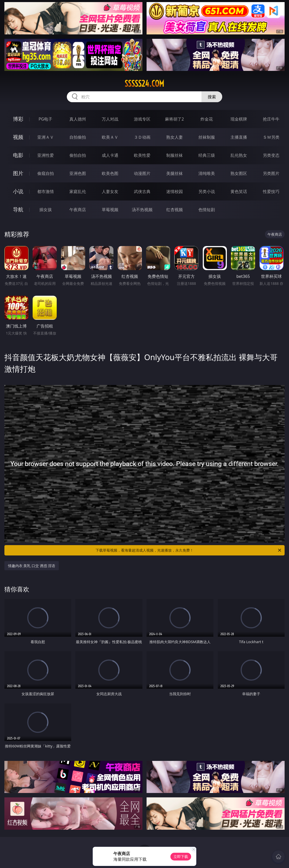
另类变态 (271, 155)
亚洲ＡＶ (46, 137)
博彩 (18, 119)
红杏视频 (175, 210)
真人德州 (78, 119)
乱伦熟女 (239, 155)
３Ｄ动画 (142, 137)
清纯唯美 (207, 173)
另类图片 (271, 173)
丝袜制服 (207, 137)
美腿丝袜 (175, 173)
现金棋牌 (239, 119)
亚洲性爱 (46, 155)
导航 (18, 209)
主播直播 (239, 137)
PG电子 (45, 119)
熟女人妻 (175, 137)
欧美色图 (110, 173)
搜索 (212, 97)
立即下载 (181, 856)
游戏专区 (142, 119)
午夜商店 (78, 210)
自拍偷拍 (78, 137)
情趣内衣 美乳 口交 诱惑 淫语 (32, 566)
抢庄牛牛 (271, 119)
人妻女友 (110, 191)
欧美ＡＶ (110, 137)
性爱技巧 (271, 191)
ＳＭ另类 (271, 137)
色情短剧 (207, 210)
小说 (18, 191)
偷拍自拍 (78, 155)
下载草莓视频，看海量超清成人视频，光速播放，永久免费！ (189, 550)
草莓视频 (110, 210)
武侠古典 (142, 191)
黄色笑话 (239, 191)
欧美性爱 (142, 155)
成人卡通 (110, 155)
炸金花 (207, 119)
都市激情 (46, 191)
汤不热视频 (142, 210)
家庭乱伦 (78, 191)
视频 (18, 137)
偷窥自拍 (46, 173)
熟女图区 (239, 173)
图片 (18, 173)
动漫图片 (142, 173)
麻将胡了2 (174, 119)
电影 (18, 155)
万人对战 (110, 119)
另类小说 (207, 191)
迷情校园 (175, 191)
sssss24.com (144, 84)
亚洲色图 (78, 173)
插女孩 (46, 210)
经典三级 (207, 155)
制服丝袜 (175, 155)
